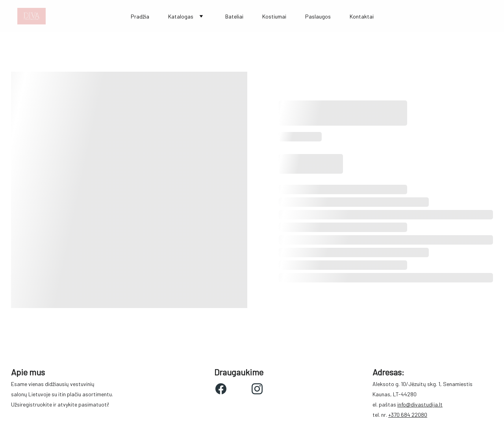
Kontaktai (362, 16)
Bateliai (234, 16)
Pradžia (140, 16)
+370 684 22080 (408, 415)
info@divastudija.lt (420, 404)
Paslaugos (318, 16)
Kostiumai (274, 16)
